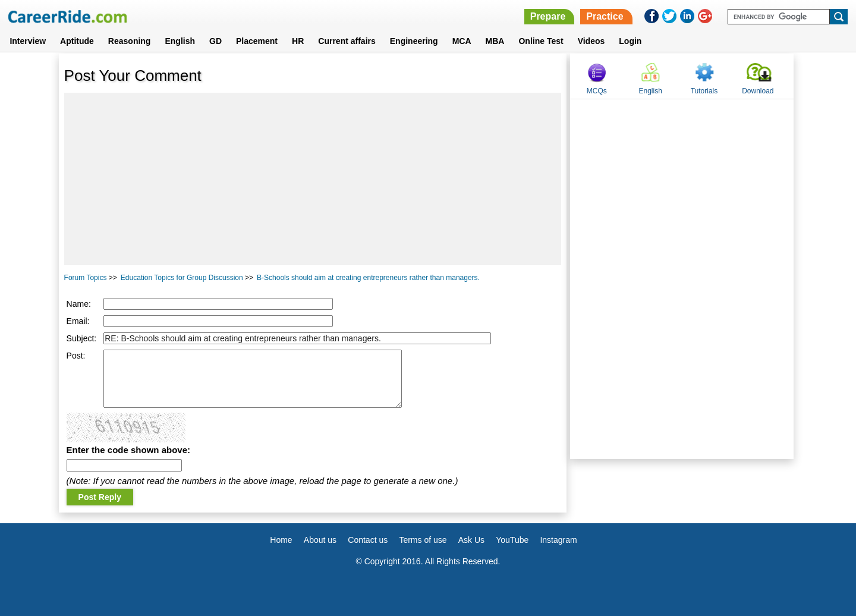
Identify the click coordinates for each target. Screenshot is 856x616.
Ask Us (471, 540)
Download (758, 91)
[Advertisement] (313, 179)
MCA (462, 41)
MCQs (597, 91)
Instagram (558, 540)
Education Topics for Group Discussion (182, 278)
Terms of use (423, 540)
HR (298, 41)
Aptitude (77, 41)
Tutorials (704, 91)
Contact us (368, 540)
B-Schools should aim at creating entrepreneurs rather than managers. (368, 278)
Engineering (414, 41)
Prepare (548, 16)
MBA (495, 41)
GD (215, 41)
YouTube (512, 540)
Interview (28, 41)
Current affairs (347, 41)
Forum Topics (86, 278)
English (180, 41)
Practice (605, 16)
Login (630, 41)
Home (281, 540)
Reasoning (130, 41)
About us (320, 540)
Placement (257, 41)
